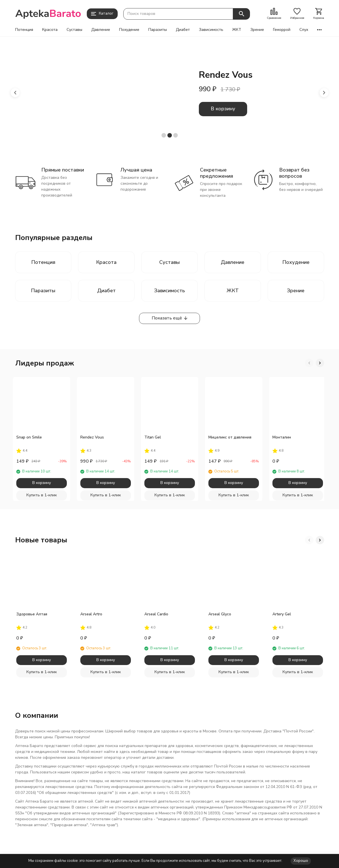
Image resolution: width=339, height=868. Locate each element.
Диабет (183, 30)
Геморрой (282, 30)
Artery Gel (282, 614)
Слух (304, 30)
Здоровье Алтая (32, 614)
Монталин (282, 437)
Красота (50, 30)
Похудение (129, 30)
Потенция (24, 30)
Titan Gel (153, 437)
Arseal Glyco (220, 614)
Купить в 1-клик (42, 495)
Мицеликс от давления (230, 437)
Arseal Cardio (156, 614)
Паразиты (158, 30)
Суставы (74, 30)
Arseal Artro (91, 614)
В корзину (223, 109)
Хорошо (301, 861)
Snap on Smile (29, 437)
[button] (15, 93)
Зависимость (211, 30)
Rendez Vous (92, 437)
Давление (101, 30)
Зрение (257, 30)
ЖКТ (237, 30)
